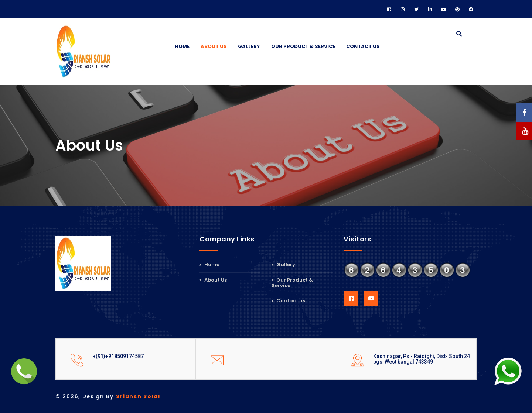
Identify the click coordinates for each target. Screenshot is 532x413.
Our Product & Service (303, 46)
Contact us (363, 46)
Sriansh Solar (139, 396)
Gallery (249, 46)
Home (182, 46)
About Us (214, 46)
